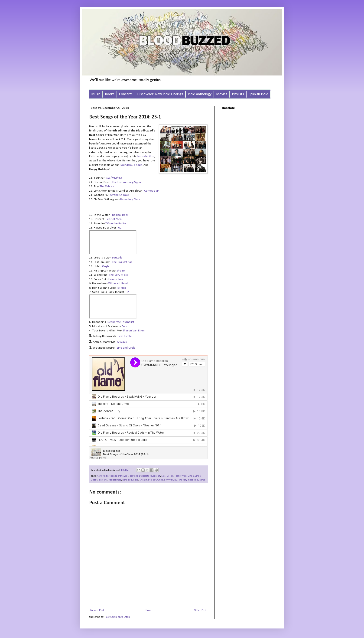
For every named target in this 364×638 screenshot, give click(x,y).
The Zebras (200, 480)
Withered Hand (118, 283)
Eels (163, 476)
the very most (186, 480)
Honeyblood (116, 279)
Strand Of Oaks (156, 480)
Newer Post (97, 610)
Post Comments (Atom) (118, 617)
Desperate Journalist (121, 322)
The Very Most (118, 275)
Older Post (200, 610)
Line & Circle (194, 476)
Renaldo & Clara (130, 480)
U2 (120, 228)
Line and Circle (126, 348)
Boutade (134, 476)
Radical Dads (120, 215)
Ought (106, 266)
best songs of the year (117, 476)
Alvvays (101, 476)
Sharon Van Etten (134, 331)
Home (149, 610)
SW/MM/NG (171, 480)
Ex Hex (122, 288)
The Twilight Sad (122, 262)
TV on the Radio (116, 224)
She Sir (121, 271)
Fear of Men (114, 219)
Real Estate (125, 336)
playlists (103, 480)
